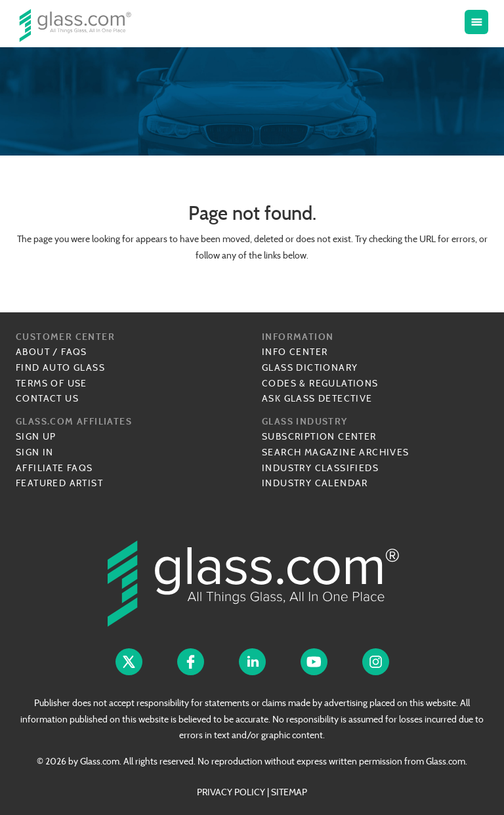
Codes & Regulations (320, 383)
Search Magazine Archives (336, 452)
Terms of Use (52, 383)
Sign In (35, 452)
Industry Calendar (315, 483)
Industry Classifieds (320, 468)
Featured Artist (59, 483)
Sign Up (36, 436)
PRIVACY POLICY (231, 792)
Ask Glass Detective (317, 398)
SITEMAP (289, 792)
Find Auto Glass (60, 367)
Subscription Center (319, 436)
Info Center (295, 352)
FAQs (74, 352)
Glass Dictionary (310, 367)
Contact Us (47, 398)
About (33, 352)
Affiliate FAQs (54, 468)
